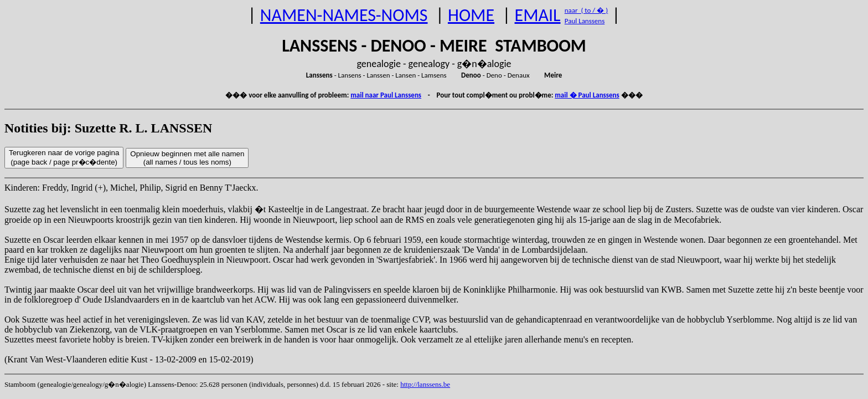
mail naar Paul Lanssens (386, 95)
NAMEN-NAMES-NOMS (344, 15)
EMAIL (538, 15)
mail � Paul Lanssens (587, 95)
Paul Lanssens (585, 21)
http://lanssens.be (425, 384)
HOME (471, 15)
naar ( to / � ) (586, 10)
